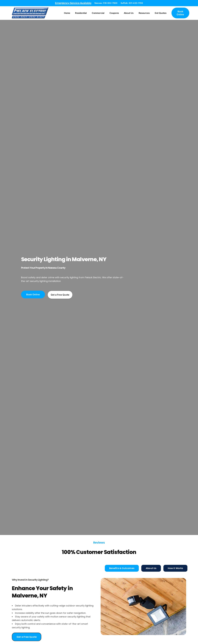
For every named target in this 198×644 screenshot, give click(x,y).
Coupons (114, 13)
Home (67, 13)
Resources (144, 13)
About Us (129, 13)
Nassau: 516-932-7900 (106, 3)
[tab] (122, 568)
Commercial (98, 13)
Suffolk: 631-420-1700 (132, 3)
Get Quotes (161, 13)
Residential (81, 13)
